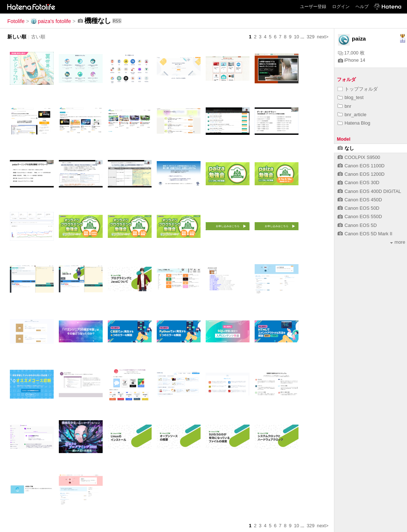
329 (310, 37)
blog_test (351, 97)
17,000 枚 (351, 53)
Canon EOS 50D (358, 208)
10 (296, 37)
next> (323, 37)
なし (346, 148)
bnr (345, 106)
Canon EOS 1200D (361, 174)
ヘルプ (362, 7)
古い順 (38, 37)
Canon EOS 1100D (361, 166)
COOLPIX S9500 (359, 157)
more (398, 242)
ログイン (341, 7)
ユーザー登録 (313, 7)
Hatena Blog (354, 123)
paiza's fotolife (51, 21)
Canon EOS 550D (360, 216)
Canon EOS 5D (357, 225)
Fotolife (16, 21)
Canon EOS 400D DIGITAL (369, 191)
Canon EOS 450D (360, 200)
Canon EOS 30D (358, 183)
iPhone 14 (352, 60)
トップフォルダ (358, 89)
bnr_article (352, 115)
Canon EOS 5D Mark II (365, 234)
